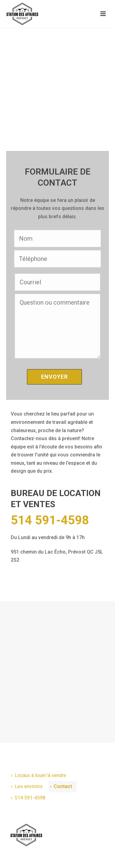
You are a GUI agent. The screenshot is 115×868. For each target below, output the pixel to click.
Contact (61, 786)
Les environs (27, 786)
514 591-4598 (50, 521)
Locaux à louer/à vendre (39, 775)
